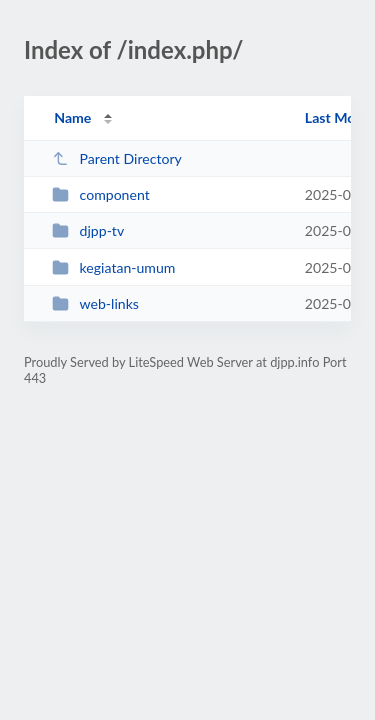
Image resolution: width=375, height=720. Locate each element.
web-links (95, 303)
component (101, 194)
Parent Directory (117, 158)
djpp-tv (88, 230)
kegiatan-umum (113, 267)
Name (72, 117)
